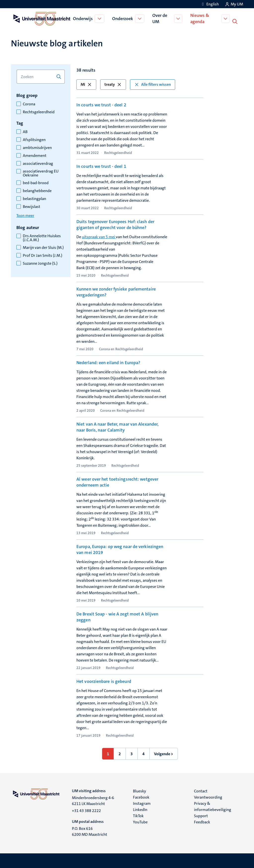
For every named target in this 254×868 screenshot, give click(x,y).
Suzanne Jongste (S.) (40, 263)
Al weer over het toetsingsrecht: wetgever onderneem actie (117, 482)
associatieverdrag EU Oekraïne (41, 173)
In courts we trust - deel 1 (101, 166)
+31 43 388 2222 (86, 810)
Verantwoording (208, 797)
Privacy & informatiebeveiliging (213, 806)
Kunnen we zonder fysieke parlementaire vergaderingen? (116, 291)
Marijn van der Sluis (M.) (43, 247)
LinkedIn (140, 809)
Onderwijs (83, 18)
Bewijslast (32, 206)
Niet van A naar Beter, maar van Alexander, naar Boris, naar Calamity (117, 427)
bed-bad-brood (36, 182)
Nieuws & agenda (200, 18)
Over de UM (160, 18)
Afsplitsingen (34, 139)
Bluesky (140, 791)
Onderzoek (123, 18)
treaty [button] (113, 84)
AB (25, 131)
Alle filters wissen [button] (153, 84)
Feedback (202, 822)
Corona (29, 104)
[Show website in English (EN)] (210, 4)
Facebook (141, 797)
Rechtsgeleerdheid (39, 112)
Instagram (142, 803)
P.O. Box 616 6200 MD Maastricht (90, 831)
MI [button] (86, 84)
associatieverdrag (38, 163)
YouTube (140, 822)
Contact (201, 791)
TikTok (138, 815)
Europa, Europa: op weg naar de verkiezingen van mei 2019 (120, 549)
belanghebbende (37, 190)
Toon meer (25, 215)
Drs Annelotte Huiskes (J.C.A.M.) (42, 237)
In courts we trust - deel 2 (101, 104)
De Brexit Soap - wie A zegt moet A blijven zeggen (117, 616)
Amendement (35, 155)
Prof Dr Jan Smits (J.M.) (43, 255)
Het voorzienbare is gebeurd (104, 681)
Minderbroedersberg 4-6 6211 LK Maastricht (93, 800)
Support (201, 815)
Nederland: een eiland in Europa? (108, 362)
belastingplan (34, 198)
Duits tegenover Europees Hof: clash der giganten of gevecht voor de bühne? (115, 224)
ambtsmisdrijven (37, 147)
